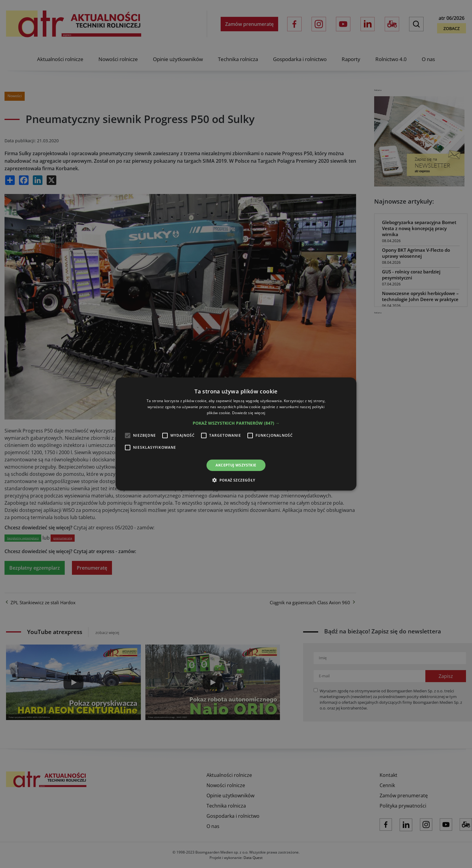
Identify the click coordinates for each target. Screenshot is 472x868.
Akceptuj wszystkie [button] (236, 465)
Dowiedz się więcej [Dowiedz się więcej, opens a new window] (249, 413)
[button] (236, 423)
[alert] (236, 434)
